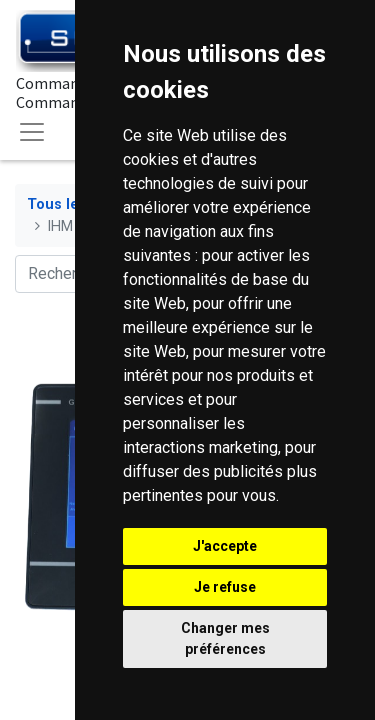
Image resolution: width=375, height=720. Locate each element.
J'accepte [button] (225, 546)
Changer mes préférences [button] (225, 638)
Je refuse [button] (225, 587)
